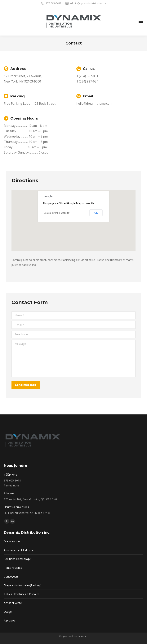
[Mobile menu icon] (141, 21)
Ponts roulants (13, 568)
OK (96, 213)
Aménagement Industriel (19, 550)
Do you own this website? (57, 213)
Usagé (8, 612)
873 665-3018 (51, 3)
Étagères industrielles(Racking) (23, 585)
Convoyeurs (11, 576)
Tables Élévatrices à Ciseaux (21, 594)
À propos (9, 620)
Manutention (12, 541)
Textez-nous (12, 485)
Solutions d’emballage (17, 559)
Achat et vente (13, 603)
